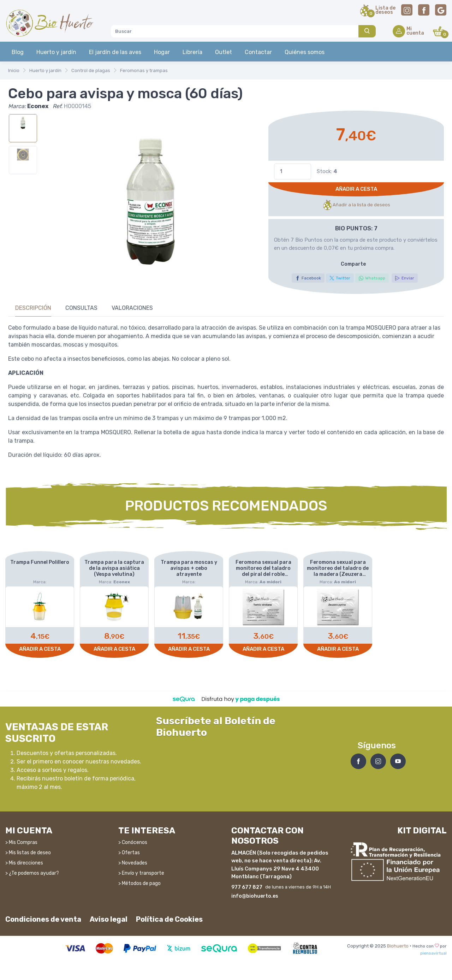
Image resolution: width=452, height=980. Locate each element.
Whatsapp (372, 278)
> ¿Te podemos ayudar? (32, 873)
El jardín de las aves (115, 52)
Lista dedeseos (385, 11)
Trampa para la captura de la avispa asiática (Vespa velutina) (114, 568)
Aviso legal (109, 919)
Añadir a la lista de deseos (356, 205)
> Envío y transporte (141, 873)
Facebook (308, 278)
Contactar (258, 52)
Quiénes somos (305, 52)
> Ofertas (129, 852)
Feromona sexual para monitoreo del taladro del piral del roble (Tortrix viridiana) (263, 571)
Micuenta (415, 31)
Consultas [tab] (81, 308)
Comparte (353, 264)
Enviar (405, 278)
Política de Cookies (169, 919)
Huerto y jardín (56, 52)
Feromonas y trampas (144, 70)
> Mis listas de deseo (28, 852)
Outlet (224, 52)
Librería (192, 52)
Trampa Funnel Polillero (40, 562)
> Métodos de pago (139, 883)
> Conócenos (133, 842)
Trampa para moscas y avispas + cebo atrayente (189, 568)
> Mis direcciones (24, 863)
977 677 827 (247, 887)
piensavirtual (433, 953)
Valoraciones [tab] (132, 308)
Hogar (162, 52)
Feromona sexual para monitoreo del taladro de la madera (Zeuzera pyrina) (338, 571)
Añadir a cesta (356, 189)
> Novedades (133, 863)
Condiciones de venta (43, 919)
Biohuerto (398, 946)
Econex (38, 106)
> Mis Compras (21, 842)
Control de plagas (91, 70)
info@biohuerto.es (255, 896)
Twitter (340, 278)
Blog (18, 52)
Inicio (14, 70)
